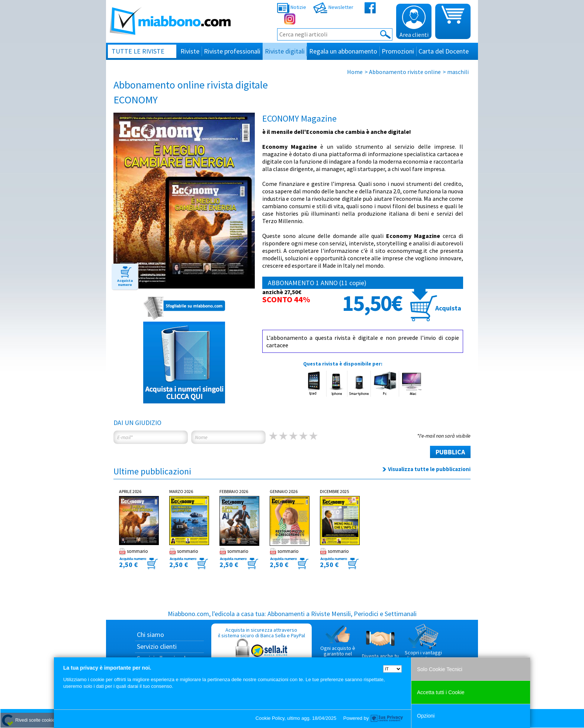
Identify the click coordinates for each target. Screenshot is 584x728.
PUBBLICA (450, 452)
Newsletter (333, 7)
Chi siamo (150, 634)
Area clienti (414, 22)
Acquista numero (125, 283)
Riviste (190, 51)
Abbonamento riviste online (405, 72)
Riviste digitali (285, 51)
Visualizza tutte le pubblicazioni (429, 469)
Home (355, 72)
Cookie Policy (270, 718)
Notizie (292, 7)
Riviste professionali (232, 51)
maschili (458, 72)
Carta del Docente (444, 51)
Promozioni (398, 51)
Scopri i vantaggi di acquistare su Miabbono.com (423, 645)
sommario (134, 551)
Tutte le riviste (138, 51)
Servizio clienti (157, 646)
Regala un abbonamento (343, 51)
